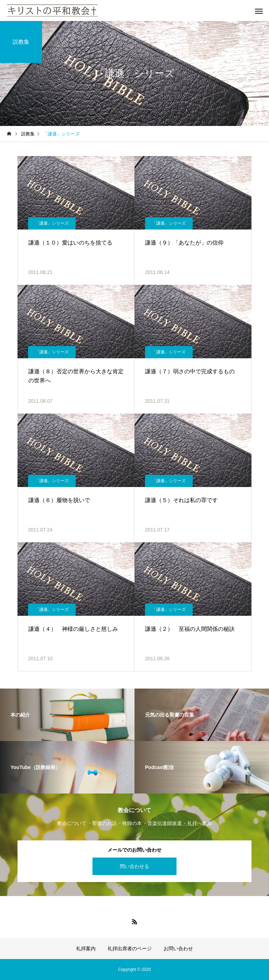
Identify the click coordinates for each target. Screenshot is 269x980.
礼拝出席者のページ (130, 949)
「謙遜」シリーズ (52, 223)
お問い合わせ (178, 949)
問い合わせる (134, 866)
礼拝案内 (86, 949)
